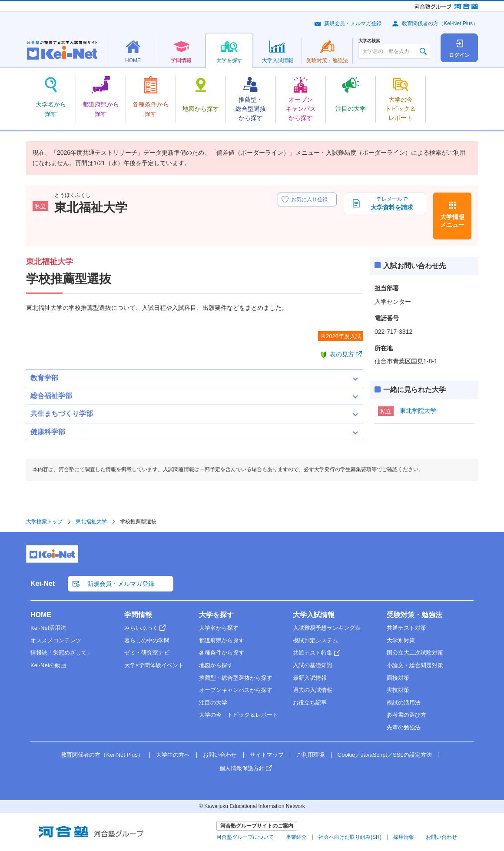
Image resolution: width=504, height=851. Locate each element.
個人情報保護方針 (242, 768)
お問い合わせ (220, 755)
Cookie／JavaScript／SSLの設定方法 (385, 755)
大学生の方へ (173, 755)
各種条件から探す (222, 653)
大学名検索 (369, 41)
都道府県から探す (222, 640)
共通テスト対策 (406, 628)
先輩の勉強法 (404, 727)
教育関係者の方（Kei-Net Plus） (440, 23)
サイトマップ (267, 755)
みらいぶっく (141, 628)
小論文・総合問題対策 (415, 665)
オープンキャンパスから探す (236, 690)
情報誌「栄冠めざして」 (61, 653)
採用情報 (404, 837)
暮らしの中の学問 (147, 640)
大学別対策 (401, 640)
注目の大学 (213, 703)
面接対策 (398, 678)
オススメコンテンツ (56, 640)
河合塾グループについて (245, 837)
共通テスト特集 (313, 653)
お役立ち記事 (310, 703)
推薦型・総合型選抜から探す (236, 678)
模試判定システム (315, 640)
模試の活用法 (404, 703)
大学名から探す (219, 628)
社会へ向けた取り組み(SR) (350, 837)
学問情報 (138, 615)
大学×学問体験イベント (154, 665)
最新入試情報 (310, 678)
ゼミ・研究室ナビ (147, 653)
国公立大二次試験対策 (415, 653)
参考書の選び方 (406, 715)
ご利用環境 (310, 755)
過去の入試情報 (313, 690)
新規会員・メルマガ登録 (353, 23)
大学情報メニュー (452, 221)
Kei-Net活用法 (48, 628)
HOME (41, 615)
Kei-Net (43, 583)
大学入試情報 (314, 615)
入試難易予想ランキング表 (327, 628)
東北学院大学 (418, 411)
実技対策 (398, 690)
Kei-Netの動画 (48, 665)
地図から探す (216, 665)
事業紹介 (296, 837)
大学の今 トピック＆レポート (239, 715)
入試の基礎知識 (313, 665)
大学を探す (216, 615)
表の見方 (342, 354)
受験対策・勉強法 (414, 615)
